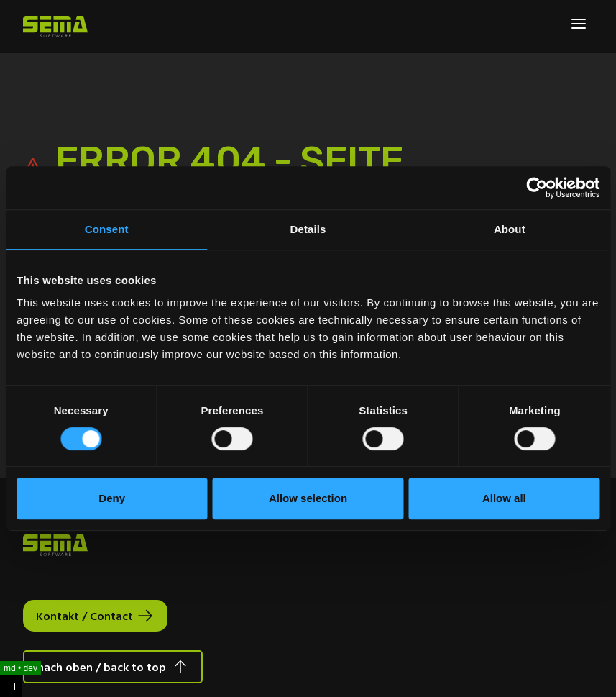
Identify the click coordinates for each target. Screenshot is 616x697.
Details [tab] (308, 229)
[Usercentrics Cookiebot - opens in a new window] (537, 188)
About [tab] (510, 229)
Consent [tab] (107, 229)
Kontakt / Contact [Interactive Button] (84, 616)
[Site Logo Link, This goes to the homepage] (55, 27)
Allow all (504, 498)
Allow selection (308, 498)
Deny (112, 498)
